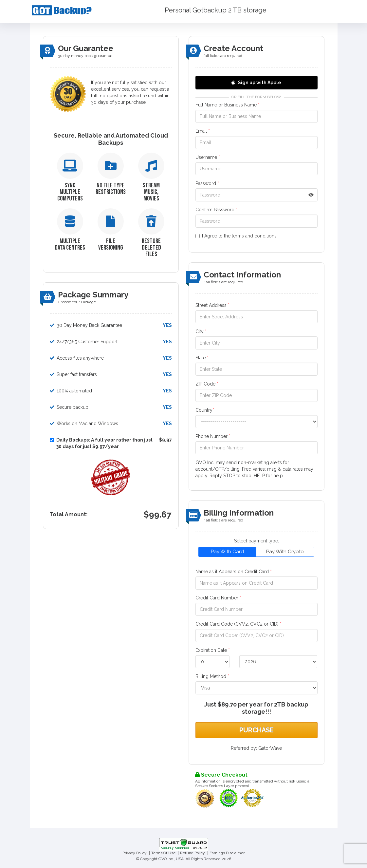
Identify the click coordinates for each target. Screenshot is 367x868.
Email (203, 131)
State (202, 358)
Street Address (212, 305)
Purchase (257, 730)
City (201, 331)
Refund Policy (193, 853)
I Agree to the (236, 236)
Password (207, 183)
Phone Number (213, 436)
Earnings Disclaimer (227, 853)
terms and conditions (254, 236)
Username (208, 157)
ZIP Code (207, 384)
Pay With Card (227, 552)
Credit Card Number (218, 598)
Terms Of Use (163, 853)
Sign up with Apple (256, 83)
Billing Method (212, 676)
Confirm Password (216, 210)
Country (205, 410)
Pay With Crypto (285, 552)
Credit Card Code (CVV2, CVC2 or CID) (239, 624)
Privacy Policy (135, 853)
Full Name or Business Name (228, 105)
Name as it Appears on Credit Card (234, 572)
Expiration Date (213, 650)
